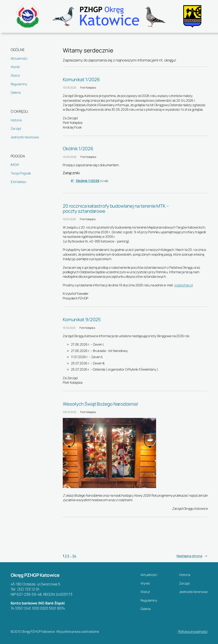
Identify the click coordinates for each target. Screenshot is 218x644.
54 (74, 556)
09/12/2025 (70, 412)
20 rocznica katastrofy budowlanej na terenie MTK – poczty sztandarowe (116, 208)
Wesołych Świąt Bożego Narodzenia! (100, 404)
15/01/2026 (69, 219)
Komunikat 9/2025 (82, 319)
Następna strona (192, 556)
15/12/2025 (69, 328)
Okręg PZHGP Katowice (35, 575)
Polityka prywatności (193, 631)
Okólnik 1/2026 (78, 148)
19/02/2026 (70, 157)
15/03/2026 (70, 88)
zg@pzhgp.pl (184, 285)
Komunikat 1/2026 (81, 79)
